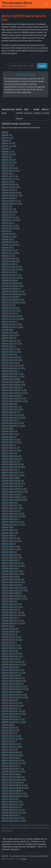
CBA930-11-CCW (9, 154)
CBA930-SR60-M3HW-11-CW (14, 497)
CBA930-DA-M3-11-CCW (12, 278)
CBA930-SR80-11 (9, 544)
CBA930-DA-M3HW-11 (11, 297)
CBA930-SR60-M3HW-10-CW (14, 489)
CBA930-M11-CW (9, 209)
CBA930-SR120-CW (10, 727)
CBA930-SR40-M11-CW (11, 406)
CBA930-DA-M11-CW (10, 308)
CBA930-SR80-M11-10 (11, 609)
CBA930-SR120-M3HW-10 (12, 782)
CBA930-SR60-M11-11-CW (13, 522)
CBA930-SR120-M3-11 (11, 766)
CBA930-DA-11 (8, 247)
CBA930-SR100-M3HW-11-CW (14, 694)
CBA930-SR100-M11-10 (11, 708)
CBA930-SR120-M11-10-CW (13, 810)
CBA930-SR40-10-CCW (12, 343)
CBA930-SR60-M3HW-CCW (13, 483)
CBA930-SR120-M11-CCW (12, 804)
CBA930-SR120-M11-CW (12, 801)
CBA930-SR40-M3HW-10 (12, 387)
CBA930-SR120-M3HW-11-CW (14, 793)
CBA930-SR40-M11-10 (11, 412)
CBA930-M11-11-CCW (11, 228)
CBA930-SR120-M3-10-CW (13, 760)
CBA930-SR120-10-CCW (12, 738)
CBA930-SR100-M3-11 (11, 667)
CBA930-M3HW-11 (9, 198)
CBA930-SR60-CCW (10, 434)
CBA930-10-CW (8, 143)
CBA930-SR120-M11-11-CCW (14, 821)
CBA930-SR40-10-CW (11, 341)
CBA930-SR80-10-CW (11, 538)
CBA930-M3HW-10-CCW (12, 195)
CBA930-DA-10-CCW (10, 245)
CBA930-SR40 (8, 330)
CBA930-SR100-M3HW (11, 675)
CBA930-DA (7, 231)
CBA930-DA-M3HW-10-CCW (14, 294)
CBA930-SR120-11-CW (11, 744)
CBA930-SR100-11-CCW (12, 648)
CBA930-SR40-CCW (10, 335)
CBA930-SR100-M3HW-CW (13, 678)
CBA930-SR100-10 (9, 634)
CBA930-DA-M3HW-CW (12, 283)
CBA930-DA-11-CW (10, 250)
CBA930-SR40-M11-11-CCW (13, 426)
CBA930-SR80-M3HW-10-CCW (15, 590)
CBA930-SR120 (8, 725)
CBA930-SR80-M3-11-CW (12, 571)
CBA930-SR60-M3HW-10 (12, 486)
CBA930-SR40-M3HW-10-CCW (15, 393)
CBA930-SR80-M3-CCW (12, 557)
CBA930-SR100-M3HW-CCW (14, 681)
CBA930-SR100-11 (9, 642)
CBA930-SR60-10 (9, 437)
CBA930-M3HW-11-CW (11, 201)
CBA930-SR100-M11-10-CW (13, 711)
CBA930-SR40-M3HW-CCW (13, 384)
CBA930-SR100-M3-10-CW (13, 662)
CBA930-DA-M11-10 (10, 313)
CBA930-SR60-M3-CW (11, 456)
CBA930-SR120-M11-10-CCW (14, 812)
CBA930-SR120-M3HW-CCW (14, 780)
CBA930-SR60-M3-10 (11, 461)
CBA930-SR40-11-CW (11, 349)
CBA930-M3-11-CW (10, 176)
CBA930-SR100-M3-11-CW (13, 670)
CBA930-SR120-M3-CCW (12, 755)
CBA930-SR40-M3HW (11, 379)
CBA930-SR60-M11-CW (11, 505)
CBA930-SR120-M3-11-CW (13, 769)
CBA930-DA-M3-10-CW (12, 267)
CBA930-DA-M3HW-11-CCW (13, 302)
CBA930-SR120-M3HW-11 (12, 790)
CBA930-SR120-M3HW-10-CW (14, 785)
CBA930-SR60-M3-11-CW (12, 472)
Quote (42, 66)
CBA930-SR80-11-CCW (11, 549)
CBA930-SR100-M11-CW (12, 703)
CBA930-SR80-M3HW (11, 577)
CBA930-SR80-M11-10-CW (13, 612)
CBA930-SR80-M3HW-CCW (13, 582)
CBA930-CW (7, 135)
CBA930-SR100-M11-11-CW (13, 719)
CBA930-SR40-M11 (10, 404)
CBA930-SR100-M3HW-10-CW (14, 686)
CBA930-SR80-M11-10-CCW (13, 615)
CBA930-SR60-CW (9, 431)
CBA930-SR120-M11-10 (11, 807)
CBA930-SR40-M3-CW (11, 357)
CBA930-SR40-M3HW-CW (13, 382)
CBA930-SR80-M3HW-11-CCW (14, 598)
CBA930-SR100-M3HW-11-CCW (15, 697)
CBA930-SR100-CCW (11, 631)
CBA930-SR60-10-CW (11, 439)
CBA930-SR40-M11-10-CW (13, 415)
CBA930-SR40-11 (9, 346)
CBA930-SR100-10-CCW (12, 640)
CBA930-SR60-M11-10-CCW (13, 516)
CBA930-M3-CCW (9, 162)
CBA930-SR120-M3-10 (11, 758)
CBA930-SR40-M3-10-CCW (13, 368)
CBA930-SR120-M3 (10, 749)
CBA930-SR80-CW (9, 530)
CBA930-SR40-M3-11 (10, 371)
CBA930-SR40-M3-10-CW (13, 365)
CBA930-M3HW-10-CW (11, 192)
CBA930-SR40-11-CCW (11, 352)
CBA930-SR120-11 (9, 741)
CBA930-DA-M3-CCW (11, 261)
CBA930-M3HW (8, 182)
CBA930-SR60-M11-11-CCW (13, 524)
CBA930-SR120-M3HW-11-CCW (15, 796)
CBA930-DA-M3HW (10, 280)
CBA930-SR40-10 (9, 338)
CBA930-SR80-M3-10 (11, 560)
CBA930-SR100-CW (10, 629)
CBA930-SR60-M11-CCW (12, 508)
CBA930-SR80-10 (9, 535)
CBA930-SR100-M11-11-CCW (14, 722)
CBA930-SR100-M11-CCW (12, 705)
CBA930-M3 (7, 157)
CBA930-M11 (7, 206)
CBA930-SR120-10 (9, 733)
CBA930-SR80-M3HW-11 (12, 593)
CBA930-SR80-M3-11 (10, 568)
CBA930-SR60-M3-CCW (12, 459)
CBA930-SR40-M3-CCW (12, 360)
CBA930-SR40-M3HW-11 (12, 395)
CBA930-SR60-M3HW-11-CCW (14, 500)
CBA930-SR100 (8, 626)
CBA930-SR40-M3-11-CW (12, 374)
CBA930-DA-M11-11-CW (12, 324)
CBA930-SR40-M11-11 (11, 420)
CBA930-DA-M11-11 (10, 321)
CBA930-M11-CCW (9, 212)
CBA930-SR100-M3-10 (11, 659)
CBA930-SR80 (8, 527)
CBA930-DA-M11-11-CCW (12, 327)
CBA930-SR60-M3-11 (10, 470)
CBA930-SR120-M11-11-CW (13, 818)
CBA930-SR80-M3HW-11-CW (14, 596)
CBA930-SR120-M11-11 (11, 815)
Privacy (24, 859)
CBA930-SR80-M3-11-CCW (13, 574)
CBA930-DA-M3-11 (9, 272)
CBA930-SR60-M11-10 (11, 511)
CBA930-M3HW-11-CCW (12, 203)
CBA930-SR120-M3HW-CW (13, 777)
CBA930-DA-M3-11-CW (11, 275)
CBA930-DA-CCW (9, 236)
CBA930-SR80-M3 (9, 552)
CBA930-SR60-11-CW (11, 448)
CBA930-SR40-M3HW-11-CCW (14, 401)
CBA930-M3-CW (8, 160)
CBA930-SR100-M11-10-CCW (14, 714)
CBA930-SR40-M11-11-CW (13, 423)
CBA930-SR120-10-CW (11, 736)
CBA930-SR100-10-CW (11, 637)
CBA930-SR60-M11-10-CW (13, 513)
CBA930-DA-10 (8, 239)
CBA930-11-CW (8, 151)
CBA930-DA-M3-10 (10, 264)
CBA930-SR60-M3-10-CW (13, 464)
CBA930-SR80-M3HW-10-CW (14, 587)
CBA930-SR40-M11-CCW (12, 409)
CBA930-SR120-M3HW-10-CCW (15, 788)
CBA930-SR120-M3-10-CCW (14, 763)
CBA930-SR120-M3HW (11, 774)
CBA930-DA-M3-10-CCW (12, 269)
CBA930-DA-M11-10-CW (12, 316)
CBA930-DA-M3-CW (10, 258)
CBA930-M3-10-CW (10, 168)
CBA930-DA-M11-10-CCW (12, 319)
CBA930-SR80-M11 (9, 601)
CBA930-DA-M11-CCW (11, 310)
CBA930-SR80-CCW (10, 533)
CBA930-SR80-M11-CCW (12, 607)
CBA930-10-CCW (9, 146)
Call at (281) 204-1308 (22, 66)
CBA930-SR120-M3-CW (12, 752)
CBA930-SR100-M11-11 (11, 716)
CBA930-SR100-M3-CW (12, 653)
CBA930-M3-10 (8, 165)
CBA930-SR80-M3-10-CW (12, 563)
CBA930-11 (6, 149)
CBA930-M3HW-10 (9, 190)
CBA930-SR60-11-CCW (11, 450)
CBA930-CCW (7, 138)
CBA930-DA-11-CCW (10, 253)
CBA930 (5, 132)
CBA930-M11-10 (8, 214)
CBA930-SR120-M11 (10, 799)
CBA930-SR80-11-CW (11, 546)
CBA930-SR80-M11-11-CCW (13, 623)
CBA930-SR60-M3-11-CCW (13, 475)
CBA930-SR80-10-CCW (11, 541)
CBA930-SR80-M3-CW (11, 555)
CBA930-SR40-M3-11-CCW (13, 376)
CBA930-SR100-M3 (10, 651)
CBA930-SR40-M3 (9, 354)
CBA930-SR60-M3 (9, 453)
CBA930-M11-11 (8, 223)
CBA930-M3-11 (8, 173)
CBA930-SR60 (8, 428)
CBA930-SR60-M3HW (11, 478)
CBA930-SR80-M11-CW (11, 604)
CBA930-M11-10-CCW (11, 220)
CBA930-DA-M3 (8, 256)
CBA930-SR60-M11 (10, 502)
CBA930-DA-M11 (8, 305)
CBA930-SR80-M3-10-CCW (13, 566)
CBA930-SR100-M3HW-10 (12, 683)
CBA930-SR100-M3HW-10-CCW (15, 689)
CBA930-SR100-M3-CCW (12, 656)
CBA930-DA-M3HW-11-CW (13, 299)
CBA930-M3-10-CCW (11, 171)
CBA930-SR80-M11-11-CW (13, 620)
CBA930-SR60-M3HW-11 (12, 494)
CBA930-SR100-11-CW (11, 645)
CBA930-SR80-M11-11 (11, 618)
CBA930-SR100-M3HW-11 (12, 692)
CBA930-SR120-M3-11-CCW (13, 771)
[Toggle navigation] (46, 4)
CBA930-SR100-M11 (10, 700)
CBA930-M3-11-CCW (10, 179)
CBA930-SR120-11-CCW (12, 747)
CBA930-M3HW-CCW (11, 187)
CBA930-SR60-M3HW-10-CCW (15, 491)
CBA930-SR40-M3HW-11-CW (14, 398)
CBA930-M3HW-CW (10, 184)
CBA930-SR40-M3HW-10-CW (14, 390)
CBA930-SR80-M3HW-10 (12, 585)
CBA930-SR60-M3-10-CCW (13, 467)
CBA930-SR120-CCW (11, 730)
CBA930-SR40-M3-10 (11, 363)
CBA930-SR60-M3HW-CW (13, 481)
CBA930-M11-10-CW (10, 217)
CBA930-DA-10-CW (10, 242)
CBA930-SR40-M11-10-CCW (13, 417)
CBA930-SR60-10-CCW (12, 442)
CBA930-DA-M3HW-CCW (12, 286)
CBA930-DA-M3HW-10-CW (13, 291)
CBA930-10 (6, 140)
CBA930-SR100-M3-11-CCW (13, 673)
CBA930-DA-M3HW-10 (11, 288)
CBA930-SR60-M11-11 (11, 519)
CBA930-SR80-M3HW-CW (13, 579)
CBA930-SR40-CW (9, 332)
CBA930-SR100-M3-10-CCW (14, 664)
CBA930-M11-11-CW (10, 225)
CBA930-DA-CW (8, 234)
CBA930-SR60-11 (9, 445)
